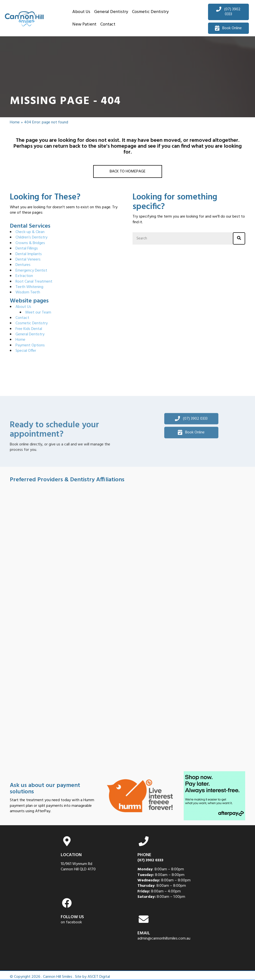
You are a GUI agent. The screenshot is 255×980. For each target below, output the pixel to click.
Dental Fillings (27, 248)
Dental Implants (29, 254)
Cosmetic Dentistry (32, 323)
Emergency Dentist (31, 271)
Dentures (23, 265)
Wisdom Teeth (28, 292)
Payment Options (30, 345)
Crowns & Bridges (30, 243)
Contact (22, 318)
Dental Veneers (28, 260)
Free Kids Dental (29, 329)
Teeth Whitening (29, 287)
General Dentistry (30, 334)
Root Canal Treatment (34, 282)
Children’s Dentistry (31, 237)
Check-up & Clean (30, 232)
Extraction (24, 276)
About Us (23, 307)
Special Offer (26, 351)
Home (15, 122)
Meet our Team (38, 313)
